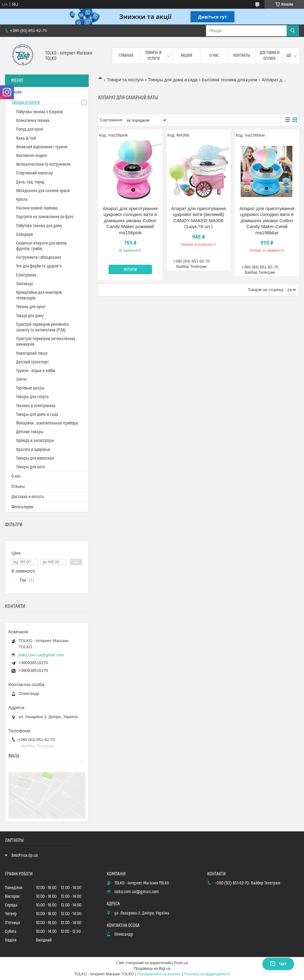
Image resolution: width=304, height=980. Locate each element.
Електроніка (26, 275)
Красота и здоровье (33, 450)
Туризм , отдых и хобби (36, 371)
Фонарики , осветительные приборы (47, 423)
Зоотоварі (25, 284)
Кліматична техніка (33, 121)
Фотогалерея (22, 507)
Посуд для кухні (30, 129)
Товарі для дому (30, 316)
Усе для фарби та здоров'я (39, 266)
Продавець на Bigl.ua (152, 969)
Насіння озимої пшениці (37, 208)
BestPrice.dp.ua (25, 856)
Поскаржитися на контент (159, 974)
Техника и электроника (36, 406)
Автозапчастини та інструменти (43, 164)
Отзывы (18, 487)
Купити (130, 270)
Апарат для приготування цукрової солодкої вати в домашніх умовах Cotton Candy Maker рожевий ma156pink (130, 220)
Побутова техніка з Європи (39, 112)
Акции (187, 56)
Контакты (242, 56)
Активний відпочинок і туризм (42, 147)
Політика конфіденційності (207, 974)
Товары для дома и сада (173, 80)
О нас (214, 56)
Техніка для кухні (31, 307)
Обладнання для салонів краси (43, 191)
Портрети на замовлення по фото (45, 217)
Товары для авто (30, 467)
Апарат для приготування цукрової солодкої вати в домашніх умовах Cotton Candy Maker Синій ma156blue (267, 220)
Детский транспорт (32, 362)
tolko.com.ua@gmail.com (41, 655)
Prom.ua (181, 963)
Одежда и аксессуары (35, 441)
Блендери (25, 235)
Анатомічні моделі (32, 156)
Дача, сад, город (30, 182)
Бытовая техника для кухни (230, 80)
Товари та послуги (125, 80)
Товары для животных (35, 458)
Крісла (22, 200)
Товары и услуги (153, 56)
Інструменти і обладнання (39, 258)
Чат (278, 964)
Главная (126, 56)
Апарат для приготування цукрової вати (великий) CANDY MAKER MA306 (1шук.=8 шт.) (198, 218)
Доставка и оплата (270, 56)
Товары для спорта (32, 397)
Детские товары (30, 432)
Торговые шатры (30, 388)
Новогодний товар (32, 353)
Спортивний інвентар (35, 173)
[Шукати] (293, 31)
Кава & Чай (26, 138)
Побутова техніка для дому (39, 226)
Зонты (21, 380)
